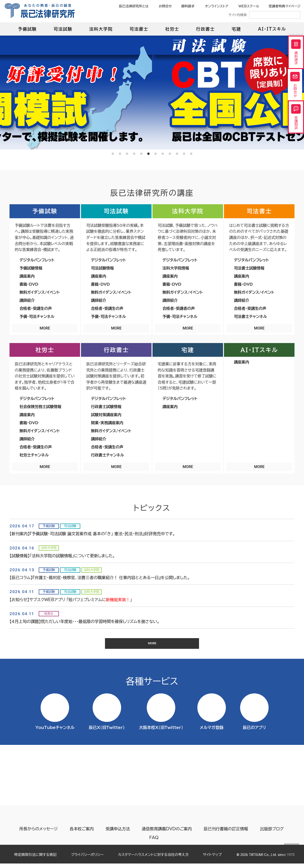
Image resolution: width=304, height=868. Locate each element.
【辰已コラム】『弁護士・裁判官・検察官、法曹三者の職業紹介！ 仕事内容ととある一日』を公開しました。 (100, 578)
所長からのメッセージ (38, 833)
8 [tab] (163, 154)
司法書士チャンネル (250, 316)
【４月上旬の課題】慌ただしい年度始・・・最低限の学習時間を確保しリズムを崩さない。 (85, 621)
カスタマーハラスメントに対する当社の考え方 (153, 859)
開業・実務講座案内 (107, 423)
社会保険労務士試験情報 (40, 407)
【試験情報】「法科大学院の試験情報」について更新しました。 (62, 556)
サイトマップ (212, 859)
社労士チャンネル (34, 455)
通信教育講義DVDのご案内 (166, 833)
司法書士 (139, 29)
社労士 (172, 29)
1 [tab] (113, 154)
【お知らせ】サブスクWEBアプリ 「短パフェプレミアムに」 (71, 600)
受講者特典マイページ (285, 6)
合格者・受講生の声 (36, 308)
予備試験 (27, 29)
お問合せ (165, 6)
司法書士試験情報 (249, 268)
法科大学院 (101, 29)
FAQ (154, 842)
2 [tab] (120, 154)
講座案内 (27, 276)
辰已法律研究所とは (134, 6)
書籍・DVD (29, 284)
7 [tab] (156, 154)
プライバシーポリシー (87, 859)
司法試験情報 (102, 268)
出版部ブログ (271, 833)
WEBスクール (249, 6)
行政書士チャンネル (107, 455)
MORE (45, 328)
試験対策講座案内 (106, 415)
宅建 (237, 29)
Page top (292, 851)
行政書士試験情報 (106, 407)
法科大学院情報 (176, 268)
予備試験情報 (31, 268)
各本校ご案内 (81, 833)
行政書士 (205, 29)
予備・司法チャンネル (37, 316)
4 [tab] (134, 154)
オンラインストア (217, 6)
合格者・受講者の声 (179, 308)
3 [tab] (127, 154)
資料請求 (188, 6)
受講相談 (296, 129)
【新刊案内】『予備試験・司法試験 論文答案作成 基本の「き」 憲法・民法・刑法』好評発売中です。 (92, 534)
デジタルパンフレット (37, 260)
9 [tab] (170, 154)
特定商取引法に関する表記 (35, 859)
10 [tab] (177, 154)
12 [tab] (191, 154)
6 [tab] (148, 154)
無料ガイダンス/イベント (40, 292)
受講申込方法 (117, 833)
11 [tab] (184, 154)
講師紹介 (27, 300)
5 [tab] (141, 154)
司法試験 (63, 29)
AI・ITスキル (272, 29)
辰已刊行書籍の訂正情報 (225, 833)
